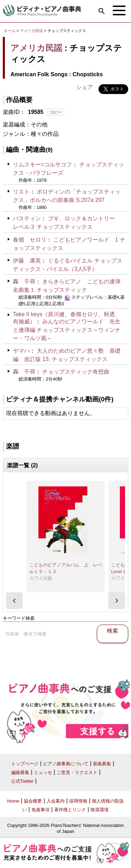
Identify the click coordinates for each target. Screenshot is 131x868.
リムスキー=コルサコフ (42, 165)
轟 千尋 (24, 281)
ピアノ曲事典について (66, 764)
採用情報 (78, 801)
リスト (21, 192)
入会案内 (56, 801)
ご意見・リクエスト (77, 772)
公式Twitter (22, 781)
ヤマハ (21, 351)
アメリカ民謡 (31, 31)
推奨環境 (100, 810)
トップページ (25, 764)
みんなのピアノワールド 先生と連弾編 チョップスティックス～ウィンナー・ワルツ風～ (67, 330)
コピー (55, 112)
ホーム (10, 31)
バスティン (27, 218)
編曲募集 (20, 772)
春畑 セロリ (30, 240)
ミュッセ (43, 772)
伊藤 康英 (27, 261)
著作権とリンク (70, 810)
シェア (85, 87)
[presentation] (14, 601)
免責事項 (41, 810)
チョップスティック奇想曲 (76, 372)
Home (13, 801)
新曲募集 (102, 764)
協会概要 (33, 801)
